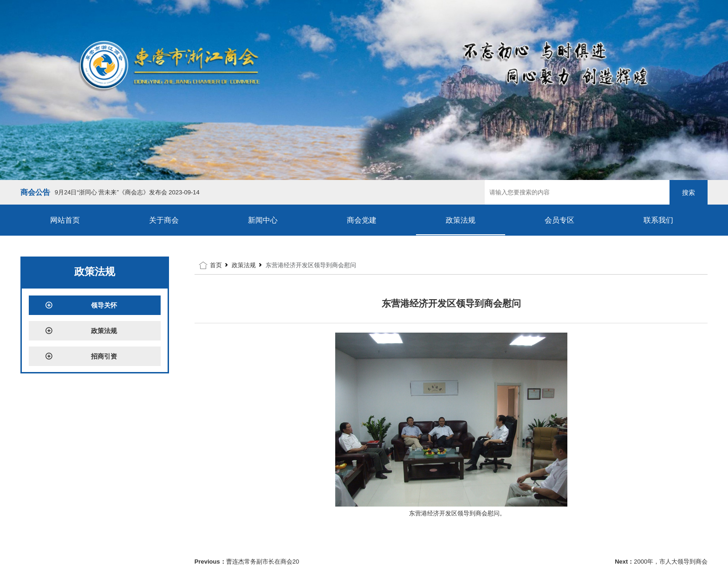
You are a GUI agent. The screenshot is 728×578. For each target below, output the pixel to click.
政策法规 (461, 220)
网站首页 (65, 220)
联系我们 (658, 220)
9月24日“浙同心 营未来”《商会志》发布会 (127, 192)
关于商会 (164, 220)
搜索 (689, 193)
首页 (216, 265)
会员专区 (559, 220)
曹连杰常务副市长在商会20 (263, 562)
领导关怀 (81, 305)
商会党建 (362, 220)
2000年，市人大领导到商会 (671, 562)
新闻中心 (263, 220)
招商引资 (81, 356)
